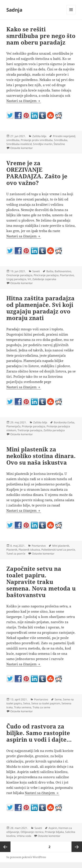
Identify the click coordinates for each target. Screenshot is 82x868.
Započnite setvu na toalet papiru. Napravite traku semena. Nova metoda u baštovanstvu (41, 582)
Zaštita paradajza (54, 430)
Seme (58, 699)
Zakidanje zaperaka (44, 279)
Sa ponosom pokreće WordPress (26, 857)
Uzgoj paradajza (16, 279)
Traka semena (23, 707)
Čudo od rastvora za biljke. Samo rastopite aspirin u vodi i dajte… (39, 733)
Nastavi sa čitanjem (24, 101)
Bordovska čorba (64, 422)
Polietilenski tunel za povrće (58, 550)
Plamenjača (13, 426)
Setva (27, 703)
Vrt (29, 279)
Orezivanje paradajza (19, 275)
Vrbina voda (24, 836)
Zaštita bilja (39, 136)
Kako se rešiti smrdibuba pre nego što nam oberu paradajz (41, 36)
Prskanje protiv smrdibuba (37, 140)
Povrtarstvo (67, 275)
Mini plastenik (61, 546)
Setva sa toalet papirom (46, 703)
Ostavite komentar (22, 148)
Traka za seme (41, 707)
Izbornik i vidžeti (71, 14)
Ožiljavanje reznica (32, 832)
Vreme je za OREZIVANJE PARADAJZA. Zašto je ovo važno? (37, 173)
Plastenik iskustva (29, 550)
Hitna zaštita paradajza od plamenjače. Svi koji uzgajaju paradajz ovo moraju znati (40, 308)
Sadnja (14, 10)
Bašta (50, 271)
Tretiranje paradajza (30, 430)
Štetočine (59, 144)
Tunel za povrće (16, 554)
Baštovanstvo (63, 271)
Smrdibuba (61, 140)
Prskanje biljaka (54, 832)
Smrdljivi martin (43, 144)
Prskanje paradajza (34, 426)
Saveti (36, 271)
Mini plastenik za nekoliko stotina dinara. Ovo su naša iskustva (41, 456)
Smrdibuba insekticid (19, 144)
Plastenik (12, 550)
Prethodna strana (5, 847)
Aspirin (53, 828)
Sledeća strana (77, 847)
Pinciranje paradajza (46, 275)
